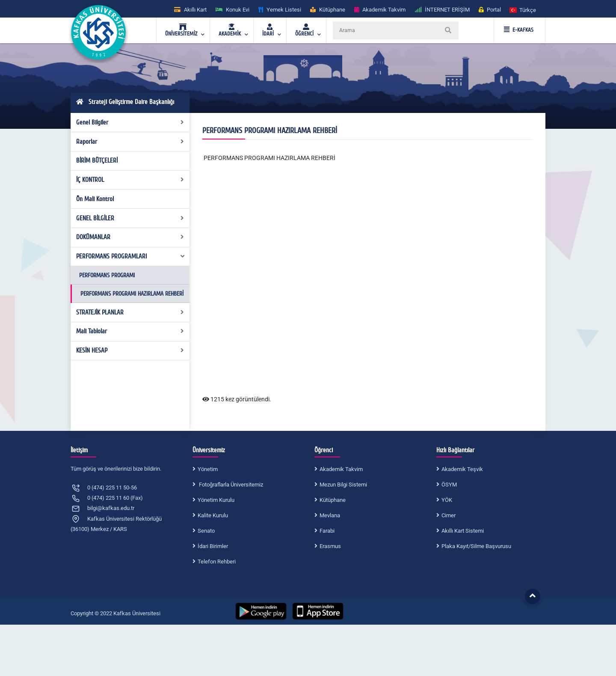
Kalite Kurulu (213, 515)
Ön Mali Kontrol (95, 199)
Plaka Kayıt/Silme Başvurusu (476, 546)
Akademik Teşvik (462, 469)
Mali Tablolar (130, 331)
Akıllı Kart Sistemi (463, 531)
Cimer (449, 515)
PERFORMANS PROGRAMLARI (131, 256)
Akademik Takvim (341, 469)
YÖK (447, 500)
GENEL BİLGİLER (130, 218)
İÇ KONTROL (130, 180)
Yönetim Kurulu (216, 500)
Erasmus (330, 546)
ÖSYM (449, 485)
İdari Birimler (213, 546)
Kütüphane (333, 500)
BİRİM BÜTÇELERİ (97, 160)
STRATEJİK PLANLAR (130, 312)
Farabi (327, 531)
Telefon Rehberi (217, 562)
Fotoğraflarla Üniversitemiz (230, 485)
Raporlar (130, 142)
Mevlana (330, 515)
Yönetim (208, 469)
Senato (206, 531)
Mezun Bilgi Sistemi (343, 485)
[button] (523, 10)
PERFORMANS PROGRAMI (107, 275)
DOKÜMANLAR (130, 237)
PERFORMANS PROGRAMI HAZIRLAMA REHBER (268, 158)
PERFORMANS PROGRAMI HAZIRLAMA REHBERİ (132, 294)
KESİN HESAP (130, 350)
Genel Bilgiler (130, 122)
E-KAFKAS (519, 30)
